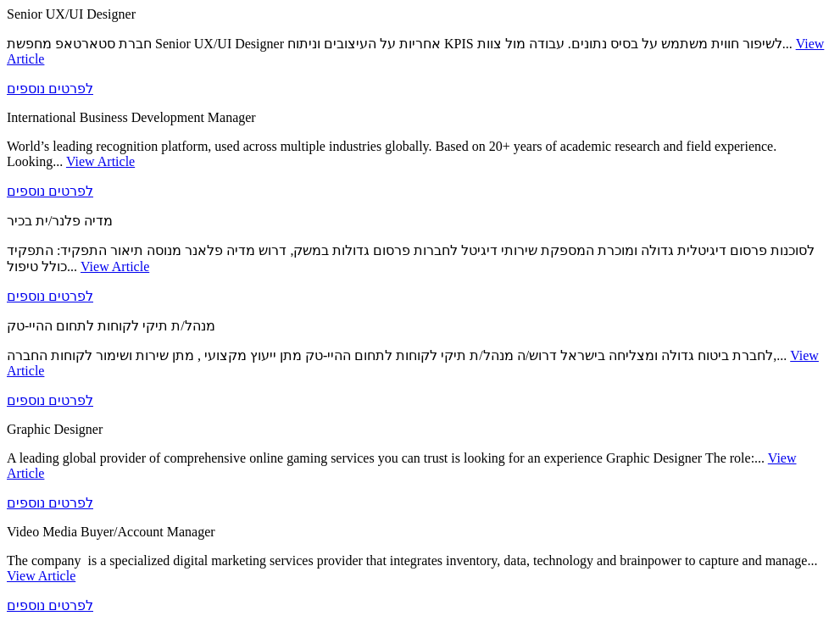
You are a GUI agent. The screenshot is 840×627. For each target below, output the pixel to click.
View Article (100, 161)
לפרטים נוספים (50, 89)
